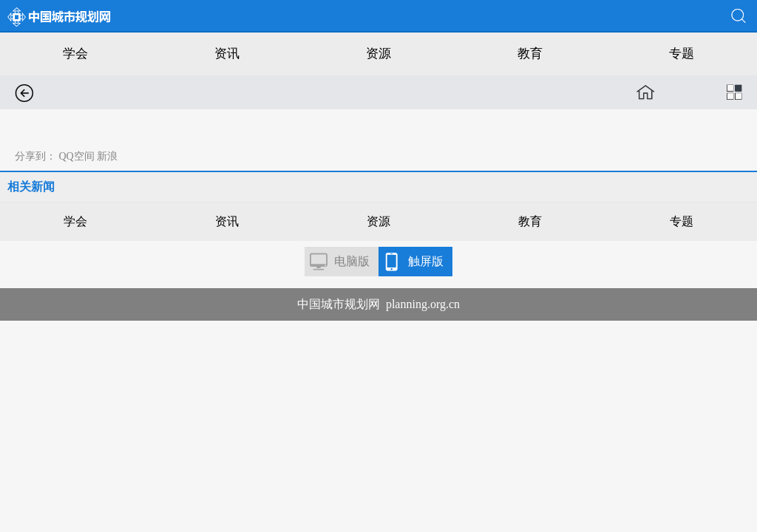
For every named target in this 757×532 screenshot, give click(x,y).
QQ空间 (77, 156)
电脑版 (352, 261)
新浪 (107, 156)
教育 (530, 54)
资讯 (227, 54)
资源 (378, 54)
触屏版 (426, 261)
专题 (682, 54)
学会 (75, 54)
